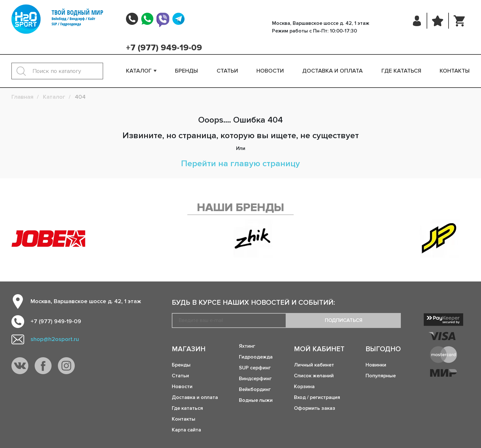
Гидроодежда (256, 357)
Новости (270, 71)
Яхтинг (247, 346)
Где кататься (401, 71)
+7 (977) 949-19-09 (164, 48)
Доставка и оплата (332, 71)
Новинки (376, 365)
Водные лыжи (256, 400)
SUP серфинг (255, 368)
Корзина (304, 387)
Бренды (186, 71)
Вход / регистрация (317, 397)
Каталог (139, 71)
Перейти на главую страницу (240, 164)
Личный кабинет (314, 365)
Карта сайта (186, 430)
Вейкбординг (255, 389)
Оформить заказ (315, 408)
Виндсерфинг (255, 379)
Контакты (455, 71)
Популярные (381, 376)
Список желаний (314, 376)
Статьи (227, 71)
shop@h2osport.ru (55, 339)
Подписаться (344, 320)
